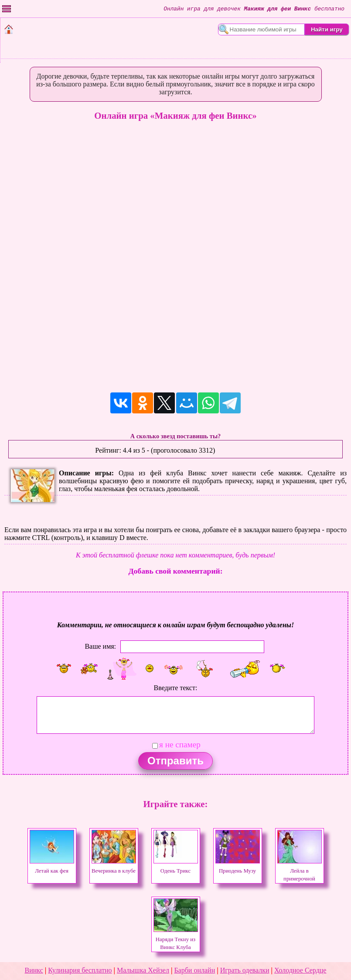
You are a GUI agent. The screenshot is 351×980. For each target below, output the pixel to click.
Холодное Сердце (300, 970)
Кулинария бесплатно (80, 970)
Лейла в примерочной (300, 871)
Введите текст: (176, 688)
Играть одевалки (245, 970)
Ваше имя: (100, 646)
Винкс (34, 970)
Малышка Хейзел (143, 970)
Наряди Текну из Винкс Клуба (176, 939)
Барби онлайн (194, 970)
